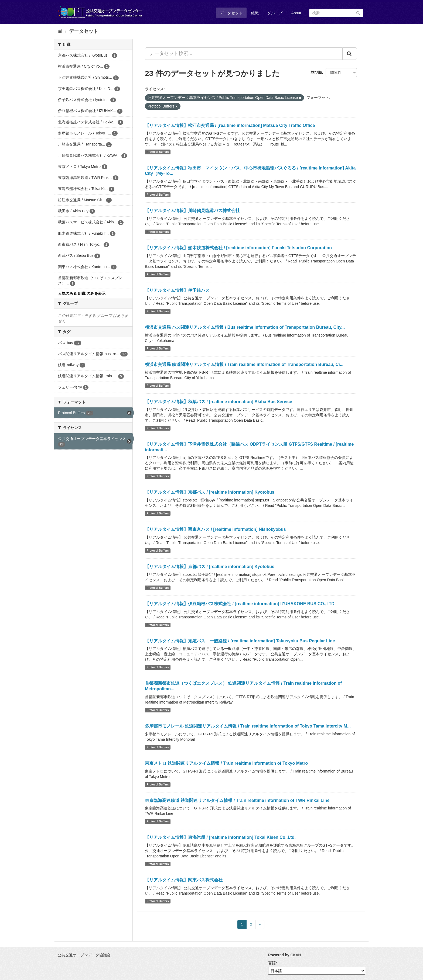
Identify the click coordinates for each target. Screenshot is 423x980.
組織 (255, 13)
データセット (231, 13)
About (296, 13)
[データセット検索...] (244, 54)
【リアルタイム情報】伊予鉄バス (177, 290)
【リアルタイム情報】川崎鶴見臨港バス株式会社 (192, 211)
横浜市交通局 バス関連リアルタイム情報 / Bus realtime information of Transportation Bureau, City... (245, 327)
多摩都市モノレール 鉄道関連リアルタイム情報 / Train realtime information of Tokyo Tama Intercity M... (248, 726)
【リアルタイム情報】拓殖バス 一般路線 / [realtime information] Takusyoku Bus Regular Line (240, 641)
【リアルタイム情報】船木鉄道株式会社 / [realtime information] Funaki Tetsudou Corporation (238, 248)
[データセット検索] (336, 13)
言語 (272, 963)
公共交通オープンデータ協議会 (84, 955)
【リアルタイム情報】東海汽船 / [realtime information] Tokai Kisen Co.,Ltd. (220, 837)
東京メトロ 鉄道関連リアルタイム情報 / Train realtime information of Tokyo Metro (226, 763)
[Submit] (358, 13)
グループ (275, 13)
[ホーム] (60, 31)
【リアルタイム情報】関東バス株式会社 (184, 880)
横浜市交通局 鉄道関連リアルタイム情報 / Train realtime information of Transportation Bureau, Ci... (244, 364)
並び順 (316, 72)
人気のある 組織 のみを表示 (82, 293)
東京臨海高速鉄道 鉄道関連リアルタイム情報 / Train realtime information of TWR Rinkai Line (237, 800)
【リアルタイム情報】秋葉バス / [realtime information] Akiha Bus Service (219, 402)
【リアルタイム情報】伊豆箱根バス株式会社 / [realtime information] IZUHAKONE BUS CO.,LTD (240, 604)
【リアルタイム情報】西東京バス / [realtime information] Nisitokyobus (215, 529)
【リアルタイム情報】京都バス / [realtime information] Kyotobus (210, 492)
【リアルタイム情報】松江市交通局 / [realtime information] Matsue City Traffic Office (230, 125)
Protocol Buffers (158, 152)
